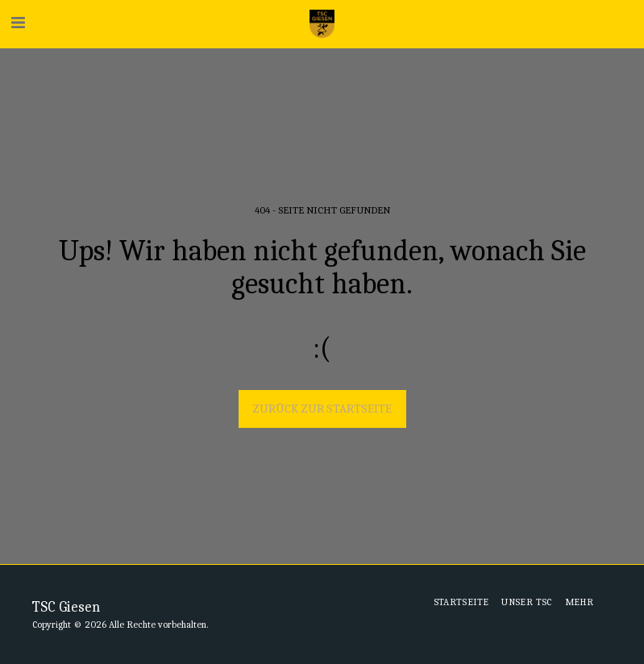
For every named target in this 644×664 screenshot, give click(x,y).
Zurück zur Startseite (322, 409)
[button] (18, 23)
